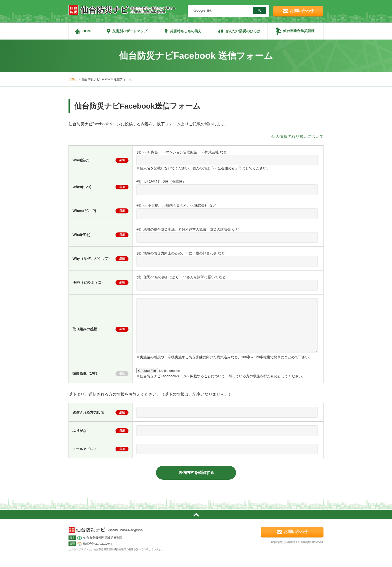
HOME (88, 31)
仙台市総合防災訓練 (299, 31)
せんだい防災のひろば (243, 31)
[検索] (221, 11)
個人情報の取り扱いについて (297, 136)
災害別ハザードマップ (130, 31)
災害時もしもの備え (186, 31)
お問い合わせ (302, 11)
